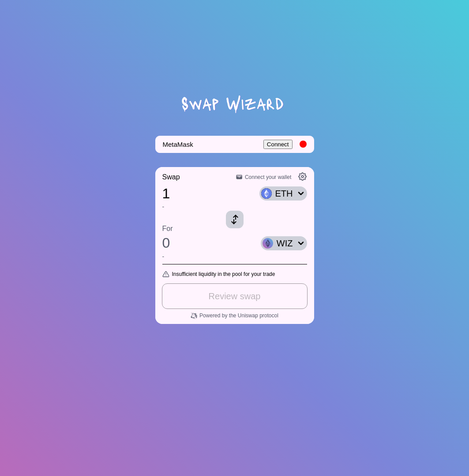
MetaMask (178, 144)
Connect (278, 144)
